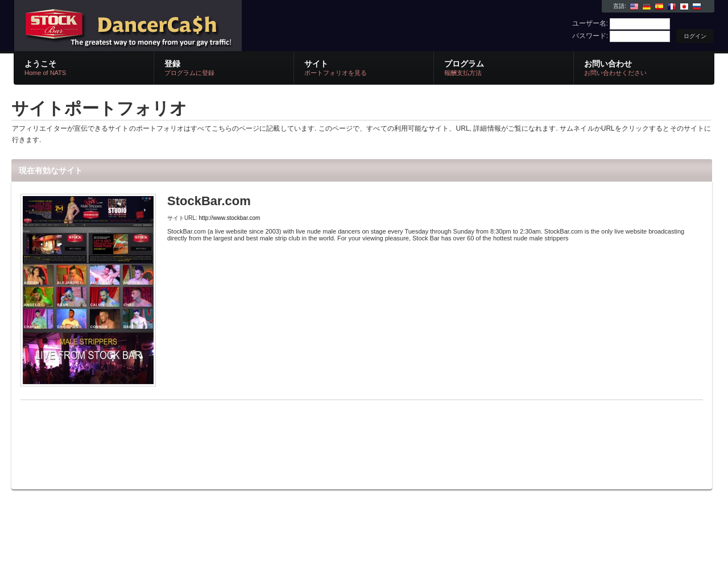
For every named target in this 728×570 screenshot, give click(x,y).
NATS (149, 26)
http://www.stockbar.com (230, 218)
